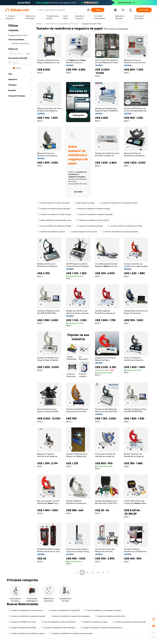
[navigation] (20, 298)
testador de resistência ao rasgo (94, 622)
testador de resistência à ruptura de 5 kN (129, 622)
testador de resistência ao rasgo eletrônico (26, 610)
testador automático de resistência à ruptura (27, 633)
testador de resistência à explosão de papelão (94, 214)
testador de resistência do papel (90, 226)
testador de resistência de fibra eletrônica (58, 628)
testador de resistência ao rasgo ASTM (64, 610)
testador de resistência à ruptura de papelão (120, 232)
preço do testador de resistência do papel (55, 226)
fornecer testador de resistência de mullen (125, 226)
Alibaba (39, 24)
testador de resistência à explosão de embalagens (70, 616)
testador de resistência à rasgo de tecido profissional (101, 628)
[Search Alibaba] (61, 10)
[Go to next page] (108, 572)
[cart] (123, 10)
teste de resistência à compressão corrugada (103, 610)
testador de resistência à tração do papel (54, 214)
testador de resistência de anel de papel (54, 209)
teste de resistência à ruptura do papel (54, 203)
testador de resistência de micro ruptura (93, 220)
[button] (88, 10)
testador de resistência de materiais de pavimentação (71, 633)
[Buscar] (98, 10)
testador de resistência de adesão (22, 628)
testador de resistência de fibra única (110, 616)
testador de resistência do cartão (22, 622)
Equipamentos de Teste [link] (92, 24)
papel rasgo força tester (84, 203)
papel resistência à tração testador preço (55, 220)
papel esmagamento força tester (84, 232)
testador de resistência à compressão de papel (118, 203)
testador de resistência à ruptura (51, 232)
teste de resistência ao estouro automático (58, 622)
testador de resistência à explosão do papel (92, 209)
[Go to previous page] (77, 572)
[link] (154, 619)
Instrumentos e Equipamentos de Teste (62, 24)
